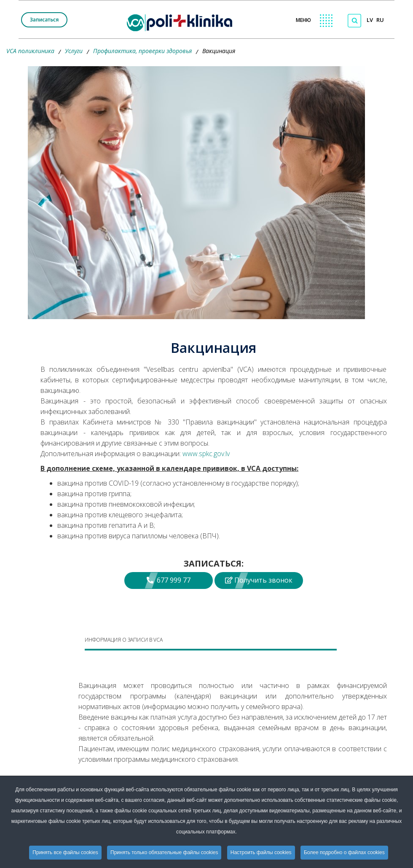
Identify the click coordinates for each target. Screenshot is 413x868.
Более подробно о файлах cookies (344, 852)
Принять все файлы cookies (65, 852)
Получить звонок (259, 580)
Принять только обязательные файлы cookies (164, 852)
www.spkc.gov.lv (206, 454)
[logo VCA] (182, 21)
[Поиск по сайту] (354, 21)
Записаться (44, 20)
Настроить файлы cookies (261, 852)
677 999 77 (169, 580)
